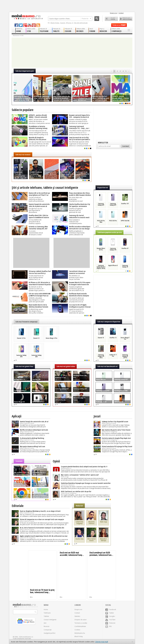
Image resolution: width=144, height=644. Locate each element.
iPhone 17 (70, 23)
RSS (108, 626)
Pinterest (110, 623)
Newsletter (103, 143)
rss (38, 25)
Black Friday (55, 23)
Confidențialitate (80, 626)
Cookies (77, 630)
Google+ (110, 616)
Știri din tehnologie (81, 23)
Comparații (48, 630)
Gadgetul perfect (50, 633)
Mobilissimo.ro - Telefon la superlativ (27, 17)
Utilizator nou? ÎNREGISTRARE (126, 19)
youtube (29, 25)
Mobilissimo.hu (80, 633)
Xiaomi (63, 23)
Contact (121, 13)
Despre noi (113, 13)
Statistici (77, 616)
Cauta (97, 19)
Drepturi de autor (81, 620)
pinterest (34, 25)
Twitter (110, 613)
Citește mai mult (102, 642)
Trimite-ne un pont (119, 25)
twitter (21, 25)
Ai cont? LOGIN (111, 19)
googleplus (25, 25)
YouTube (110, 620)
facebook (16, 25)
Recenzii (47, 626)
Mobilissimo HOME (18, 36)
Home (46, 610)
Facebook (111, 610)
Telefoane (47, 613)
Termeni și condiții (81, 623)
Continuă (125, 146)
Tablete (46, 616)
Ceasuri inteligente (50, 620)
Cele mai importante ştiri (25, 71)
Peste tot (86, 19)
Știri (45, 623)
